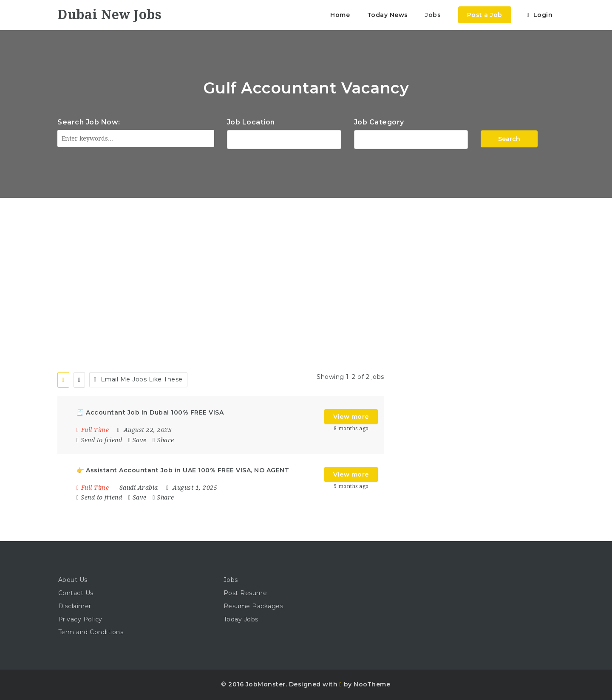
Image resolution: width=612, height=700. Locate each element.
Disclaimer (75, 606)
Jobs (433, 15)
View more (351, 417)
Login (540, 15)
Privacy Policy (80, 619)
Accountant (411, 138)
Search (509, 139)
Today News (388, 15)
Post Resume (245, 593)
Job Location (251, 122)
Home (340, 15)
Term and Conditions (91, 632)
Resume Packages (254, 606)
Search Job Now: (89, 122)
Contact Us (76, 593)
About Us (73, 580)
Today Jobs (241, 619)
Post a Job (485, 15)
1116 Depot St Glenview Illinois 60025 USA (284, 138)
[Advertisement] (306, 262)
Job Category (379, 122)
